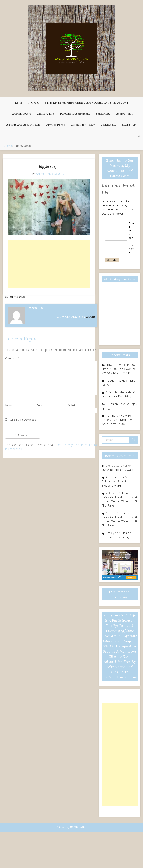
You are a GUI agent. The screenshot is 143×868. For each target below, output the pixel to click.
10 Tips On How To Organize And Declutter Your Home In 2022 (117, 420)
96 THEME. (78, 827)
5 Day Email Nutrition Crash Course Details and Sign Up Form (87, 103)
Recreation (124, 114)
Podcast (34, 103)
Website (72, 405)
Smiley (110, 533)
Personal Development (75, 114)
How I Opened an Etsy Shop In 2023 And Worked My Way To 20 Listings (119, 369)
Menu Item (129, 125)
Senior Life (103, 114)
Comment (12, 358)
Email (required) (131, 230)
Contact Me (109, 125)
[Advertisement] (49, 264)
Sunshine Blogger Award (118, 470)
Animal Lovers (22, 114)
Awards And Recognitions (23, 125)
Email (41, 405)
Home (19, 103)
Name (10, 405)
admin (40, 174)
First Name (131, 249)
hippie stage (49, 166)
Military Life (46, 114)
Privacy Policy (56, 125)
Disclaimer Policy (83, 125)
